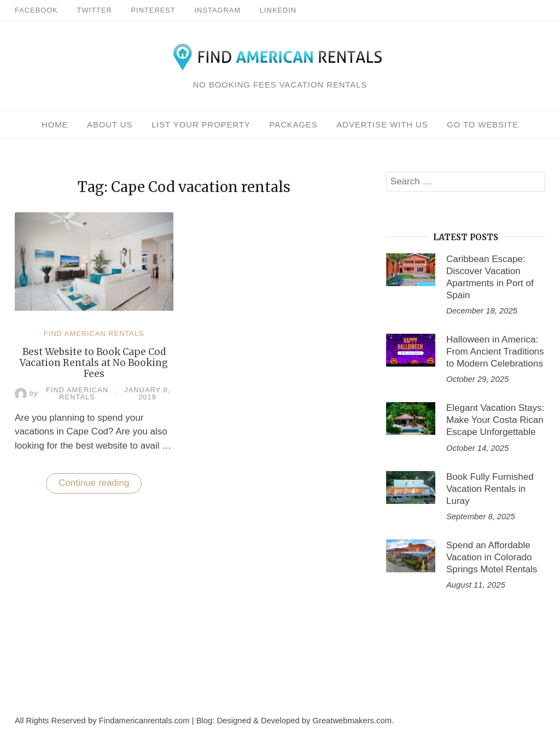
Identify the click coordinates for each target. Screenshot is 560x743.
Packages (294, 125)
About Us (110, 125)
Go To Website (483, 125)
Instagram (218, 10)
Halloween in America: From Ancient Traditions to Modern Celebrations (495, 352)
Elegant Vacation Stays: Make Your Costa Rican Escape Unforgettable (495, 420)
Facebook (36, 10)
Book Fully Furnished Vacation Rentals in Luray (490, 489)
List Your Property (201, 125)
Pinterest (153, 10)
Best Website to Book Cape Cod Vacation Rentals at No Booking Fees (94, 363)
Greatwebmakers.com (352, 721)
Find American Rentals (94, 333)
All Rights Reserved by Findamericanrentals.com (102, 721)
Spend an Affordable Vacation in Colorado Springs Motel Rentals (492, 557)
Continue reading (100, 486)
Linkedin (278, 10)
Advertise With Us (382, 125)
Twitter (95, 10)
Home (55, 125)
